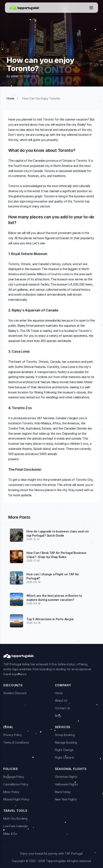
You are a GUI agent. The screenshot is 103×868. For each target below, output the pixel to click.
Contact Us (63, 708)
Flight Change (64, 750)
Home (10, 98)
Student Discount (15, 693)
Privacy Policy (13, 735)
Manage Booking (66, 742)
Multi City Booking (15, 818)
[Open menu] (91, 8)
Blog (58, 716)
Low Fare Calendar (16, 826)
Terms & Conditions (16, 742)
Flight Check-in (65, 757)
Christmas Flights (66, 777)
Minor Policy (11, 792)
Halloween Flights (66, 784)
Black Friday (63, 792)
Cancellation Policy (16, 784)
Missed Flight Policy (16, 799)
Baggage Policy (14, 777)
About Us (61, 700)
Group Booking (65, 735)
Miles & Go (10, 834)
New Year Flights (66, 799)
